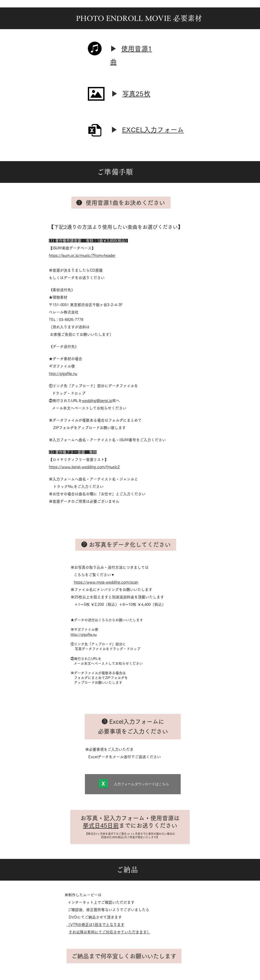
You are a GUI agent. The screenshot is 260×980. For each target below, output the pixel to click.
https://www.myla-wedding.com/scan (106, 582)
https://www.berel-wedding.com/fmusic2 (84, 467)
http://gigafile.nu (63, 374)
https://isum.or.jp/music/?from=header (82, 255)
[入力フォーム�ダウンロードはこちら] (133, 784)
